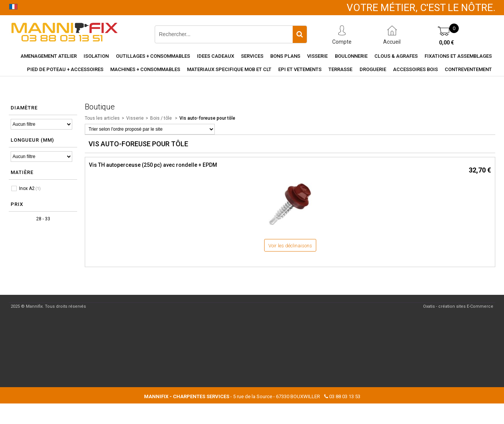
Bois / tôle (162, 118)
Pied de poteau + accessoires (65, 69)
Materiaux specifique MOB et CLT (229, 69)
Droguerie (373, 69)
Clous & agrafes (396, 56)
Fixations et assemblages (458, 56)
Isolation (96, 56)
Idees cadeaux (216, 56)
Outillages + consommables (153, 56)
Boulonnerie (351, 56)
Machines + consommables (145, 69)
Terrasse (340, 69)
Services (252, 56)
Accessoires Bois (415, 69)
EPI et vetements (300, 69)
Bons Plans (285, 56)
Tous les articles (102, 118)
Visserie (317, 56)
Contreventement (468, 69)
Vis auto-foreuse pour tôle (207, 118)
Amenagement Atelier (49, 56)
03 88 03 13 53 (345, 396)
